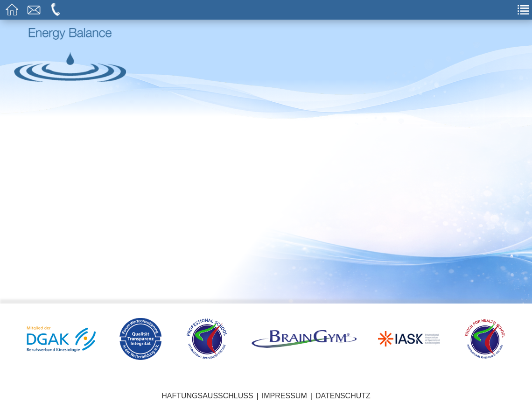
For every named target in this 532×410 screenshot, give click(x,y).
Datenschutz (343, 396)
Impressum (284, 396)
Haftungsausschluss (207, 396)
